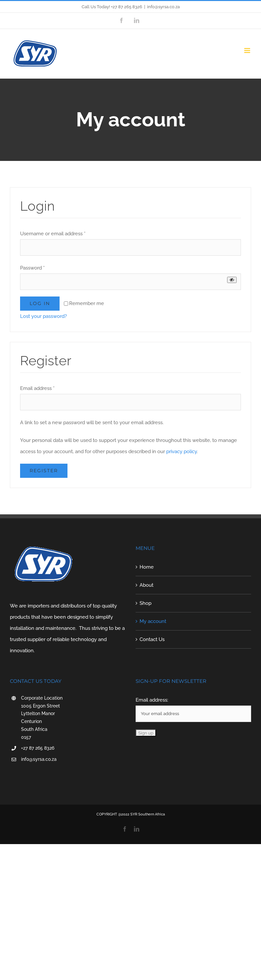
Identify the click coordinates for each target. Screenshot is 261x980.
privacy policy (182, 451)
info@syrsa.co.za (163, 7)
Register (44, 471)
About (146, 585)
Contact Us (152, 639)
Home (147, 567)
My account (153, 621)
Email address (37, 388)
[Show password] (232, 280)
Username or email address (53, 234)
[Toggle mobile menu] (248, 51)
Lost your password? (43, 316)
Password (32, 268)
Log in (40, 303)
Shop (145, 603)
